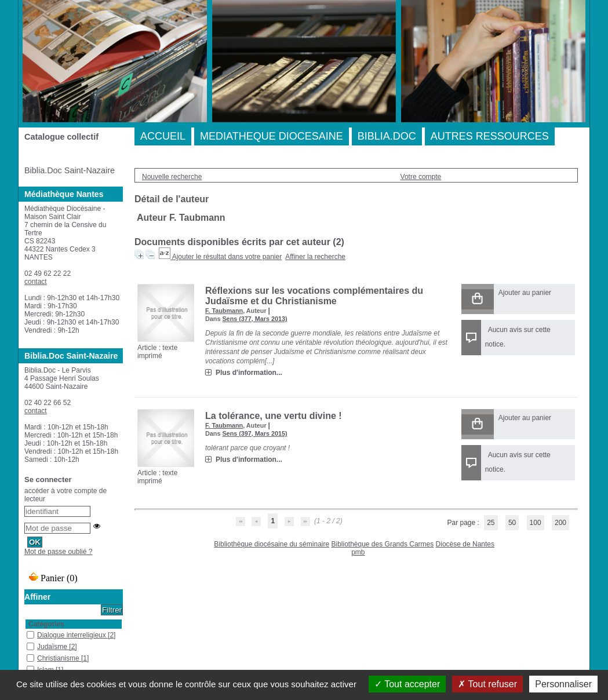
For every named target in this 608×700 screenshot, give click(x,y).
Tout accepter (407, 684)
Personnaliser (563, 684)
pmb (358, 552)
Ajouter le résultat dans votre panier (227, 257)
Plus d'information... (249, 373)
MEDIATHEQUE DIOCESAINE (272, 136)
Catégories (46, 624)
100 (536, 523)
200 (560, 523)
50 (512, 523)
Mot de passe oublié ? (58, 552)
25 (491, 523)
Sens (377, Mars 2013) (254, 319)
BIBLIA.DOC (387, 136)
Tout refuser (487, 684)
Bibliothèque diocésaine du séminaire (272, 544)
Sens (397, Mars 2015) (254, 433)
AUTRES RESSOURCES (490, 136)
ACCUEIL (163, 136)
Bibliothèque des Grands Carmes (382, 544)
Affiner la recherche (315, 257)
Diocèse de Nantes (465, 544)
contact (36, 282)
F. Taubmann (224, 311)
